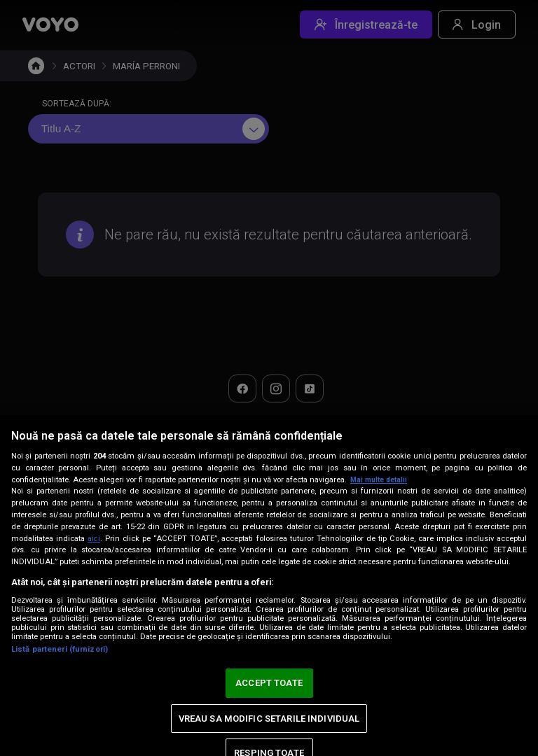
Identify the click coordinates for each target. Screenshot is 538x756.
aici (95, 538)
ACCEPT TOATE (269, 683)
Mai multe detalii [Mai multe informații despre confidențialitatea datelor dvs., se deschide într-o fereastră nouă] (381, 480)
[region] (269, 586)
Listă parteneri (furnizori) (60, 649)
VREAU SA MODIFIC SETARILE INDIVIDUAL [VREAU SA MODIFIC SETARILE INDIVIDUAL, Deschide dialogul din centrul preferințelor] (269, 719)
